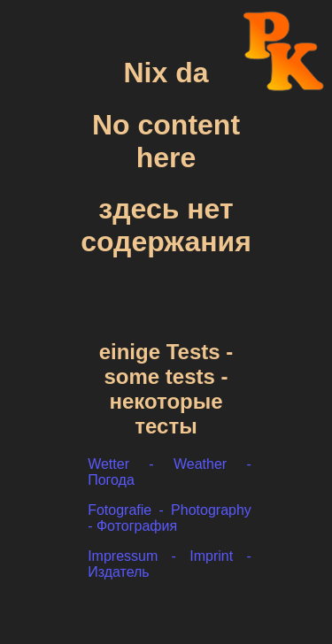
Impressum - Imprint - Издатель (170, 565)
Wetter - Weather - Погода (170, 473)
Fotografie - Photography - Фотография (170, 519)
